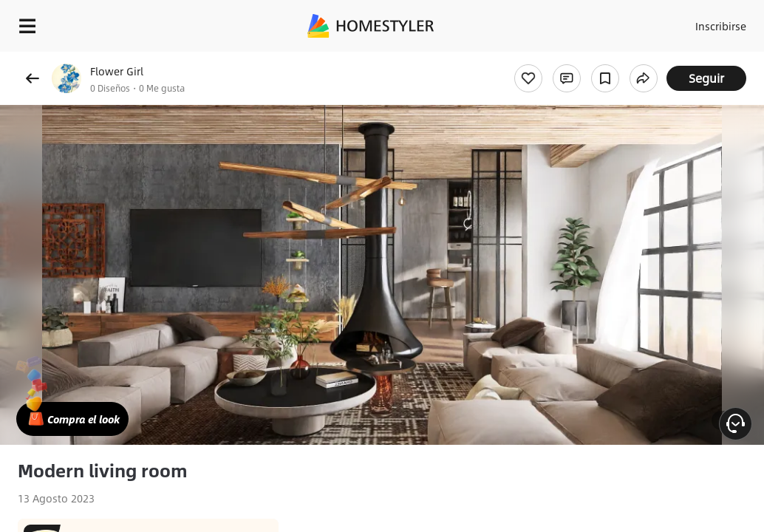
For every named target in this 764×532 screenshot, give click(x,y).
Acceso (654, 22)
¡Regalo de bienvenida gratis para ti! (596, 62)
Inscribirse (711, 22)
